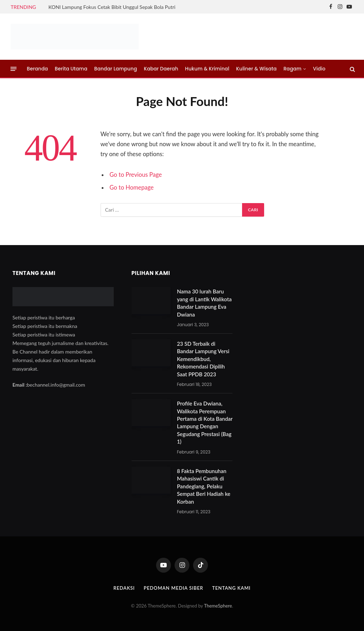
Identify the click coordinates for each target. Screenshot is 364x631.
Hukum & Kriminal (207, 69)
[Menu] (14, 69)
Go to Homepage (132, 187)
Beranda (38, 69)
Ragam (292, 69)
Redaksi (124, 588)
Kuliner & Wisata (256, 69)
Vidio (319, 69)
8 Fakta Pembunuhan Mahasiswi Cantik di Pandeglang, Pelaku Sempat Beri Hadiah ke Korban (204, 486)
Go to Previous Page (136, 175)
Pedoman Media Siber (173, 588)
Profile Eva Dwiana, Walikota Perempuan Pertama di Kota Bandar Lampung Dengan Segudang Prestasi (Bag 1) (205, 422)
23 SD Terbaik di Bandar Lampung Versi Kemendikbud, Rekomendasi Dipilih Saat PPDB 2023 (203, 359)
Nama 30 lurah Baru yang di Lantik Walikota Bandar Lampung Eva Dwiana (204, 303)
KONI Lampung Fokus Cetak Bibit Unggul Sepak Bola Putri (112, 7)
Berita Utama (71, 69)
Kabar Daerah (161, 69)
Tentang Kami (231, 588)
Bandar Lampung (116, 69)
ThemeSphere (218, 606)
